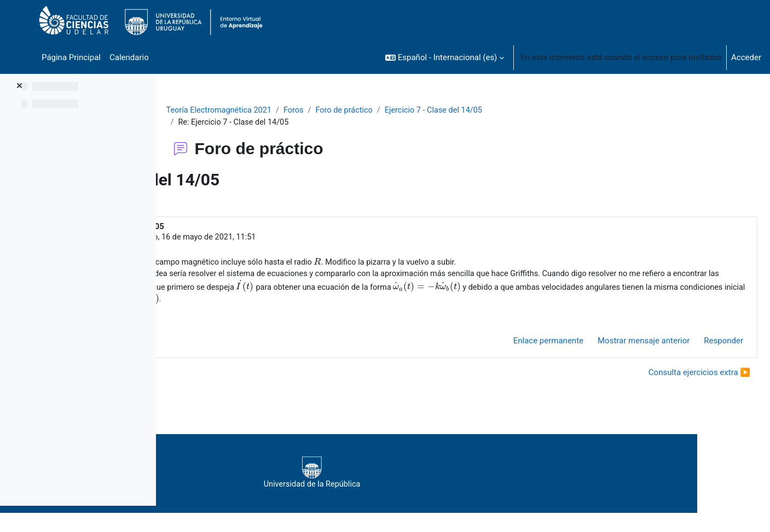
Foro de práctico (419, 110)
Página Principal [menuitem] (71, 57)
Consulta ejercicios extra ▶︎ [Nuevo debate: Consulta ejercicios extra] (673, 388)
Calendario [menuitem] (129, 57)
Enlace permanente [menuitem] (522, 357)
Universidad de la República (454, 489)
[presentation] (493, 264)
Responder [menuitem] (697, 357)
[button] (445, 57)
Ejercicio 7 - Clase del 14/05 (512, 110)
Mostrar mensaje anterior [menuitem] (617, 357)
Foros (367, 110)
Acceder (746, 57)
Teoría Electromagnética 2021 (290, 110)
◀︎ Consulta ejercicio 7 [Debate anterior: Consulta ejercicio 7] (227, 388)
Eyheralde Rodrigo (255, 238)
